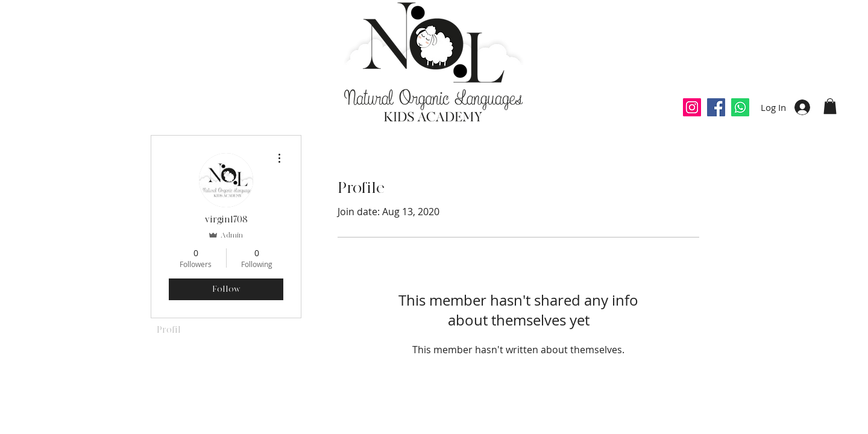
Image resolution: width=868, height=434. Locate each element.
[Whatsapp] (740, 107)
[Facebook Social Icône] (716, 107)
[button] (830, 106)
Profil (169, 330)
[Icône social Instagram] (692, 107)
